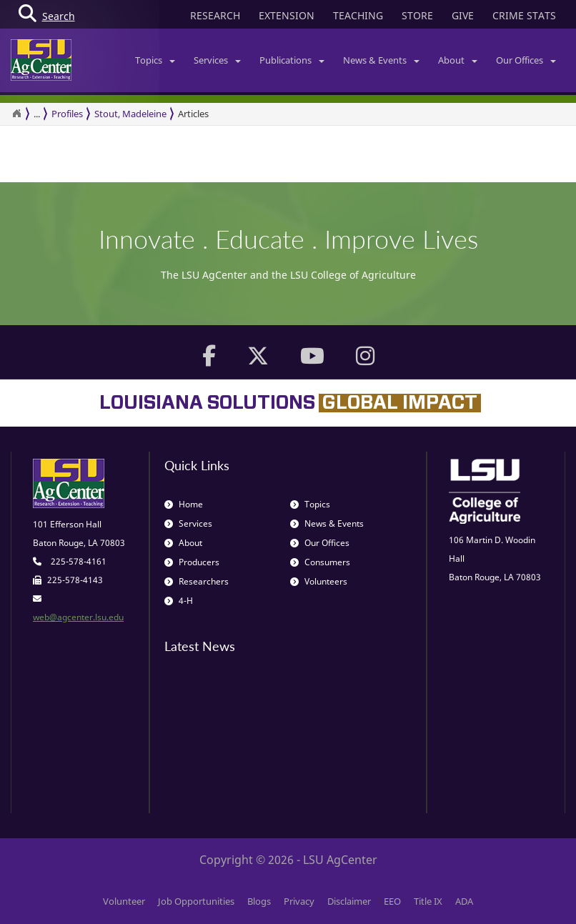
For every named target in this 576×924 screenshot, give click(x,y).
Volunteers (319, 581)
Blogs (259, 901)
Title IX (428, 901)
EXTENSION (287, 15)
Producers (192, 562)
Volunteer (124, 901)
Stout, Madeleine (130, 114)
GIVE (463, 15)
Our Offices (526, 60)
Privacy (299, 901)
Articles (193, 114)
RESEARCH (215, 15)
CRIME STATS (524, 15)
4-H (179, 601)
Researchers (197, 581)
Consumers (320, 562)
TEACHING (358, 15)
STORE (417, 15)
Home (184, 504)
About (458, 60)
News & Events (381, 60)
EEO (392, 901)
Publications (292, 60)
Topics (155, 60)
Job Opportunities (196, 901)
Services (217, 60)
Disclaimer (349, 901)
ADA (464, 901)
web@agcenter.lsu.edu (78, 617)
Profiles (67, 114)
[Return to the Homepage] (16, 114)
